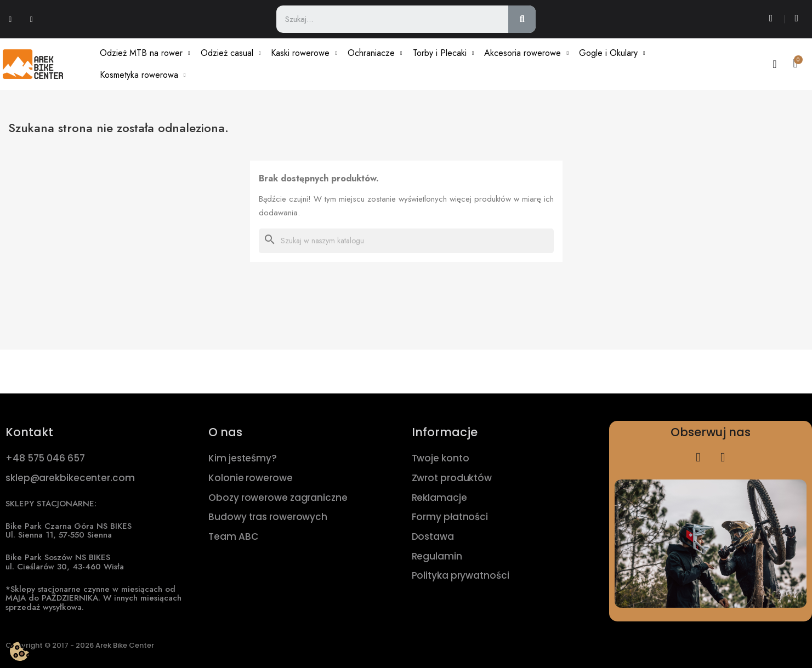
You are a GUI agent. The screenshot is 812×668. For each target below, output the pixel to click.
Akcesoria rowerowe (526, 53)
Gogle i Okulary (612, 53)
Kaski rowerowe (304, 53)
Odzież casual (231, 53)
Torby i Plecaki (444, 53)
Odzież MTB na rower (145, 53)
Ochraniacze (375, 53)
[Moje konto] (774, 64)
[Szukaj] (406, 241)
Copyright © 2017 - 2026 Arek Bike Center (80, 645)
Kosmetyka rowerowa (143, 75)
